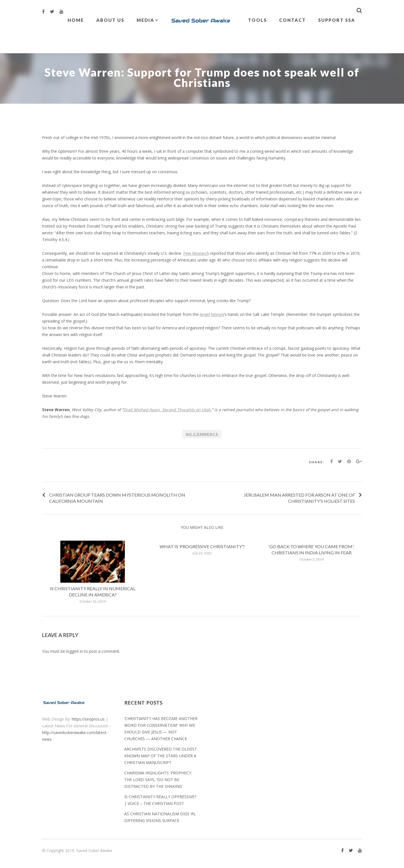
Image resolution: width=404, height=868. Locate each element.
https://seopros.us (88, 719)
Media (145, 20)
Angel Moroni (212, 314)
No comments (202, 434)
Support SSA (337, 20)
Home (76, 20)
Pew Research (196, 253)
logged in (74, 651)
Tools (257, 20)
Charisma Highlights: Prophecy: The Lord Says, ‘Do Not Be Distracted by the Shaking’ (158, 780)
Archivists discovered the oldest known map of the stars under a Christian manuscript (161, 756)
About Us (110, 20)
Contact (292, 20)
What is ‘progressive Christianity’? (202, 546)
